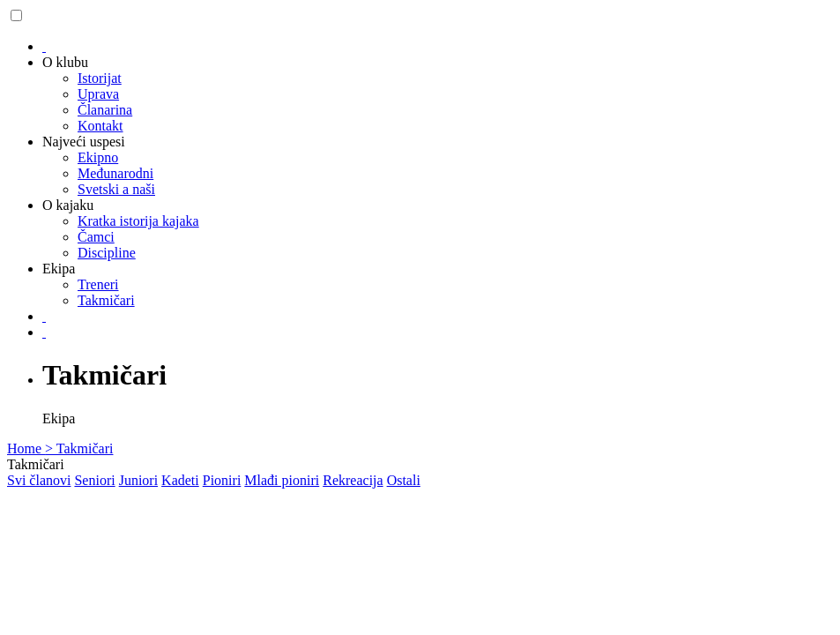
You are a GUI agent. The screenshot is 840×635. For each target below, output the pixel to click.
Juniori (138, 480)
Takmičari (106, 300)
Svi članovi (39, 480)
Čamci (96, 237)
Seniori (94, 480)
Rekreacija (353, 480)
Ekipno (98, 157)
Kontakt (100, 126)
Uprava (98, 94)
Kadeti (180, 480)
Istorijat (100, 78)
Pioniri (222, 480)
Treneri (98, 284)
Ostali (404, 480)
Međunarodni (115, 173)
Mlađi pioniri (282, 480)
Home (26, 448)
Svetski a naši (116, 189)
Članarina (105, 110)
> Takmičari (79, 448)
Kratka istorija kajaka (138, 221)
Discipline (107, 253)
